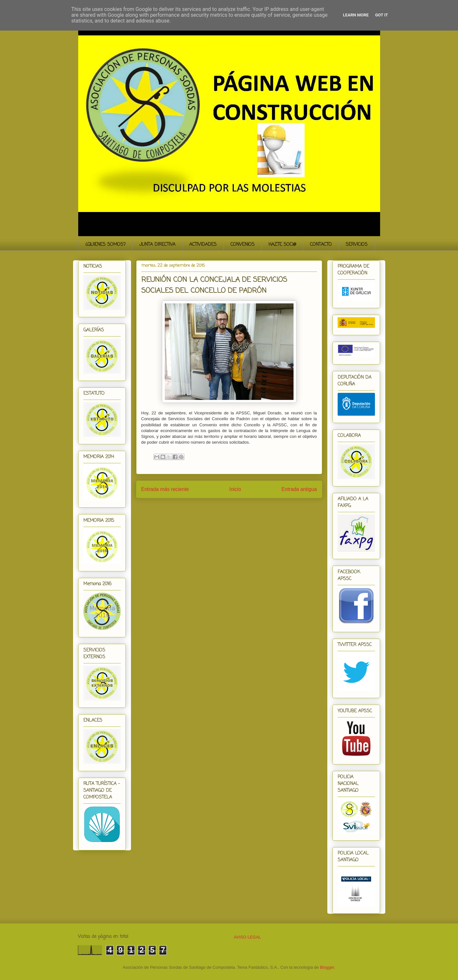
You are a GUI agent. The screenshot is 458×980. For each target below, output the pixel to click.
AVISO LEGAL (248, 937)
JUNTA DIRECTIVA (157, 245)
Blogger (327, 967)
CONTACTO (321, 245)
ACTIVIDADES (203, 245)
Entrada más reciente (165, 489)
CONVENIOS (243, 245)
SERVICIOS (357, 245)
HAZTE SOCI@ (282, 245)
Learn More (356, 15)
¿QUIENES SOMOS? (105, 245)
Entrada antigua (299, 489)
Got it (381, 15)
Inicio (235, 489)
